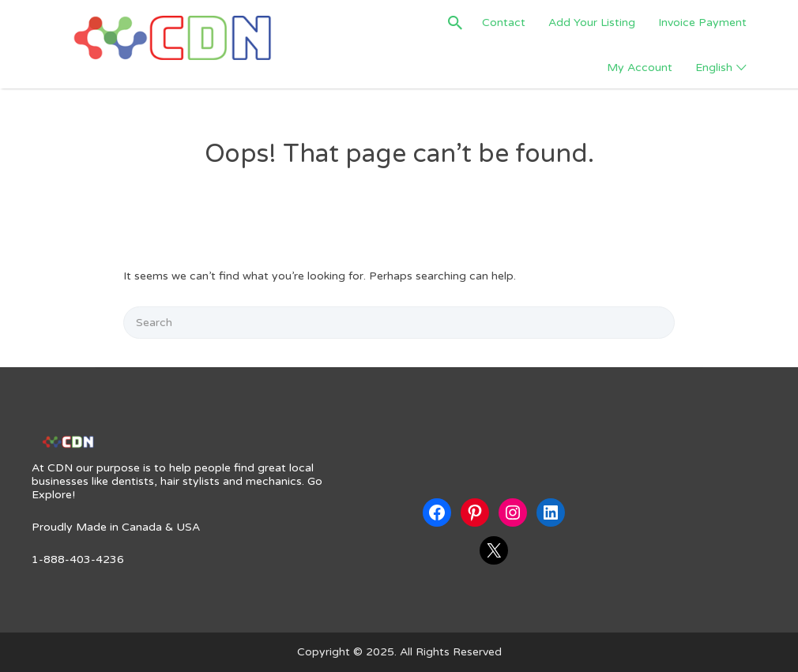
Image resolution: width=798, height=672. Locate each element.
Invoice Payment (702, 23)
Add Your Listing (592, 23)
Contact (504, 23)
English (714, 68)
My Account (640, 68)
